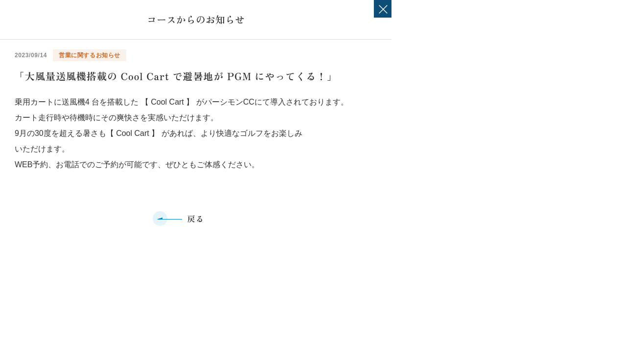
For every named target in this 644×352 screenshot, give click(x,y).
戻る (195, 219)
